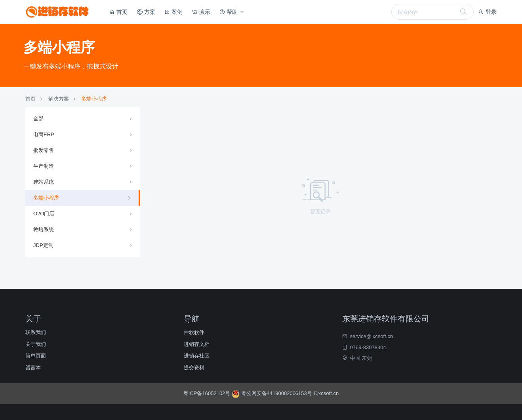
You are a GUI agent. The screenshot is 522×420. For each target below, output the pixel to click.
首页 (118, 12)
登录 (487, 12)
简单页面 (36, 356)
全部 (38, 119)
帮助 (229, 12)
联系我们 (36, 332)
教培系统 (44, 229)
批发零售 (44, 150)
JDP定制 (43, 245)
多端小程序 (94, 99)
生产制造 (44, 166)
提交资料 (194, 368)
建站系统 (44, 182)
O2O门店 (44, 214)
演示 (201, 12)
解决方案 (59, 99)
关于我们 (36, 344)
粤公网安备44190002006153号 (272, 393)
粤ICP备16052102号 (208, 393)
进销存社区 (197, 356)
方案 (146, 12)
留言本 (33, 368)
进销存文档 (197, 344)
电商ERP (44, 134)
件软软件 (194, 332)
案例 (173, 12)
